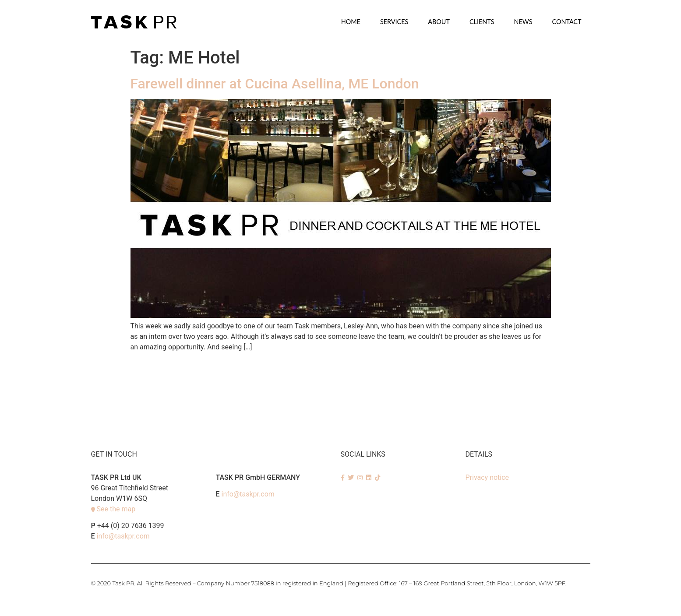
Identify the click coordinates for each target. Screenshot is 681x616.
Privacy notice (487, 477)
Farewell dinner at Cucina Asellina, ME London (275, 84)
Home (351, 22)
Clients (482, 22)
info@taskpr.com (123, 536)
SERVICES (394, 22)
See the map (116, 509)
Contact (566, 22)
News (523, 22)
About (439, 22)
